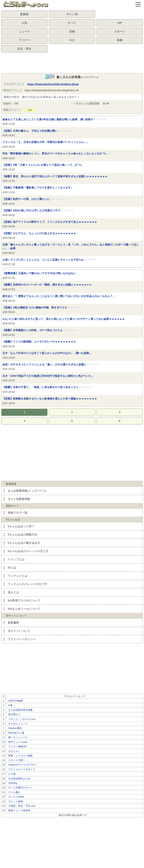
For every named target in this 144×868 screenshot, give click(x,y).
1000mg (13, 783)
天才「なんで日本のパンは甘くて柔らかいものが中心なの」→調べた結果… (47, 353)
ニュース (24, 31)
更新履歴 (13, 623)
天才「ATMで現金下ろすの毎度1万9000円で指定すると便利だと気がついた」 (48, 376)
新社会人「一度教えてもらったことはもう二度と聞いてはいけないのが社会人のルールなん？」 (59, 296)
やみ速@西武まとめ (19, 779)
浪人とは (13, 592)
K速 (10, 705)
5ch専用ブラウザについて (24, 600)
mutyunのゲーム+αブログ (22, 765)
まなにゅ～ (14, 751)
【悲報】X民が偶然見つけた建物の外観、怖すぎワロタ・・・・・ (41, 308)
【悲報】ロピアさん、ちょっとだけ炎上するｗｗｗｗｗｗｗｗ (39, 233)
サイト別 (72, 14)
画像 (120, 40)
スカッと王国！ (17, 760)
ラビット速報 (16, 801)
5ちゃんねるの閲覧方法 (22, 535)
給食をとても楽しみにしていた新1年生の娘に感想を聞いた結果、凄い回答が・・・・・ (54, 119)
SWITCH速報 (15, 701)
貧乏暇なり (14, 714)
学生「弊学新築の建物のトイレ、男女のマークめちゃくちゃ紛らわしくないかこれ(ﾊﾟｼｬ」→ (57, 153)
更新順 (24, 14)
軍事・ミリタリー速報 (20, 756)
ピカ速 (12, 774)
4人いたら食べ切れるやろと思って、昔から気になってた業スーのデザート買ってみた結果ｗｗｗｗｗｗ (64, 319)
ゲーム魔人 (14, 792)
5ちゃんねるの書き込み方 (24, 543)
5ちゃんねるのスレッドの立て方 (28, 551)
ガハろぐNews (16, 797)
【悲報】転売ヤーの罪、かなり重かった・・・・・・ (34, 199)
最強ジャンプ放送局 (19, 810)
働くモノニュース (18, 737)
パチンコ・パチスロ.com (22, 719)
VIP (120, 23)
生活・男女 (24, 49)
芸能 (72, 31)
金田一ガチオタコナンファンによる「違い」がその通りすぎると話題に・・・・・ (51, 364)
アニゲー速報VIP (18, 746)
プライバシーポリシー (22, 639)
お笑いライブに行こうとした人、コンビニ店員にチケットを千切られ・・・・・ (50, 260)
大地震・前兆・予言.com (22, 806)
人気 (24, 23)
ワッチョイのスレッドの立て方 (27, 584)
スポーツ (120, 31)
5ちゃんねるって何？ (21, 526)
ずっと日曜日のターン (20, 788)
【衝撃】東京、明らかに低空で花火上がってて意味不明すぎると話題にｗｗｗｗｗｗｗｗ (55, 176)
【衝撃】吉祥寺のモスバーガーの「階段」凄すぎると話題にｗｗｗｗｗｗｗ (47, 285)
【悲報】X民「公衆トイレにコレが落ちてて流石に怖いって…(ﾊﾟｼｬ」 (43, 165)
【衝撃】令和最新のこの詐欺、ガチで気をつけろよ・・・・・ (39, 330)
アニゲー (24, 40)
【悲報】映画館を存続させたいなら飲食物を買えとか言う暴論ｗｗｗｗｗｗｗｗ (50, 399)
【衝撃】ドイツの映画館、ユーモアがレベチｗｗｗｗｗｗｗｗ (39, 342)
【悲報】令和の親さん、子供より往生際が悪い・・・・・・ (38, 131)
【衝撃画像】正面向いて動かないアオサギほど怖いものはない (39, 273)
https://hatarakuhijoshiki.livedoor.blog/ (53, 84)
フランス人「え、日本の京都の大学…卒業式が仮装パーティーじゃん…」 (46, 142)
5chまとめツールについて (24, 609)
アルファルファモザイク (22, 769)
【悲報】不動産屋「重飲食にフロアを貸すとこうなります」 (38, 188)
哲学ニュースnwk (18, 742)
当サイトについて (19, 631)
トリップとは (16, 559)
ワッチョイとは (18, 576)
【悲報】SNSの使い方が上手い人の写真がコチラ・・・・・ (38, 210)
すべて (72, 23)
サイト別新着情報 (19, 499)
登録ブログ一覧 (18, 513)
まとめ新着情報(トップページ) (27, 491)
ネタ (72, 40)
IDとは (12, 568)
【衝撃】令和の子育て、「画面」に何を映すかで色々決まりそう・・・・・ (47, 387)
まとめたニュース (18, 724)
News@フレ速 (16, 733)
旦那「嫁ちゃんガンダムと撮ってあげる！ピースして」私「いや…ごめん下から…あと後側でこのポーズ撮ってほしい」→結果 (71, 246)
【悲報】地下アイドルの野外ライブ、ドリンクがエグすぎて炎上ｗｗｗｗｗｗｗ (50, 222)
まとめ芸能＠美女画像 (20, 710)
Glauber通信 (15, 728)
